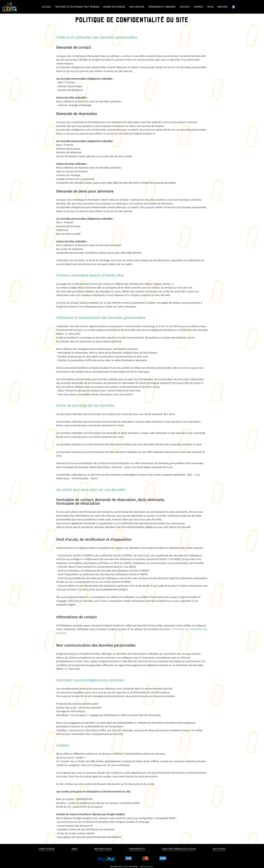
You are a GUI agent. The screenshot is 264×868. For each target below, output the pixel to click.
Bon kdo (223, 7)
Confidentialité (137, 849)
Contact (198, 7)
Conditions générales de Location (179, 849)
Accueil (47, 7)
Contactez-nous (47, 849)
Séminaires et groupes (162, 7)
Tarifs (74, 849)
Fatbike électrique (114, 7)
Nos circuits (137, 7)
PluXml (125, 866)
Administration (147, 866)
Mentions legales (103, 849)
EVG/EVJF (185, 7)
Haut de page (219, 849)
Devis (210, 7)
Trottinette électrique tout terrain (77, 7)
